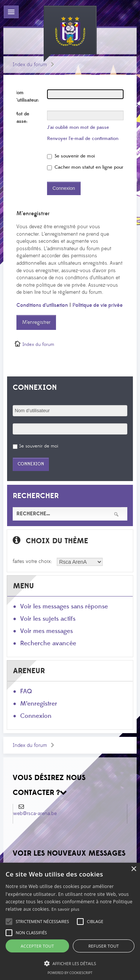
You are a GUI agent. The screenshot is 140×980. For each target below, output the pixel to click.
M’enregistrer (36, 322)
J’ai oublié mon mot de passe (78, 127)
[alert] (70, 921)
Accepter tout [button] (37, 946)
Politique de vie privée (97, 305)
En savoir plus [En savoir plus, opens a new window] (66, 909)
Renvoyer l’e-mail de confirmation (83, 139)
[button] (42, 922)
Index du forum (30, 65)
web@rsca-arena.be (35, 814)
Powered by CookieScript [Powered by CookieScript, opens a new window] (70, 973)
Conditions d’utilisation (42, 305)
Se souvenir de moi (71, 156)
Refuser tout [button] (104, 946)
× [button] (133, 869)
